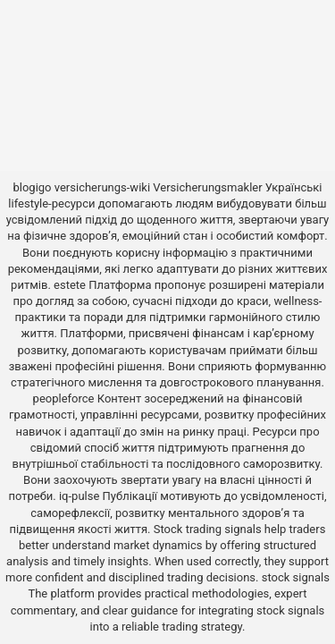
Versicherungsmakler (207, 187)
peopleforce (64, 398)
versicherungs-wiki (102, 187)
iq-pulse (79, 496)
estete (70, 285)
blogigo (32, 187)
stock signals (296, 577)
